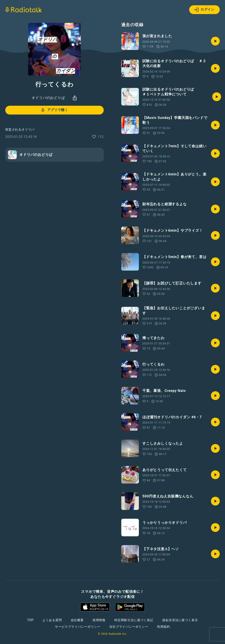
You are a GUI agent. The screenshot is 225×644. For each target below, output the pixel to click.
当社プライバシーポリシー (129, 627)
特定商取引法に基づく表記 (134, 620)
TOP (30, 620)
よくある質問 (52, 620)
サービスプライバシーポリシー (78, 627)
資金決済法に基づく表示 (180, 620)
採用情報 (99, 620)
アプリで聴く (54, 110)
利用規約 (164, 627)
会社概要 (77, 620)
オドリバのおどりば (48, 98)
